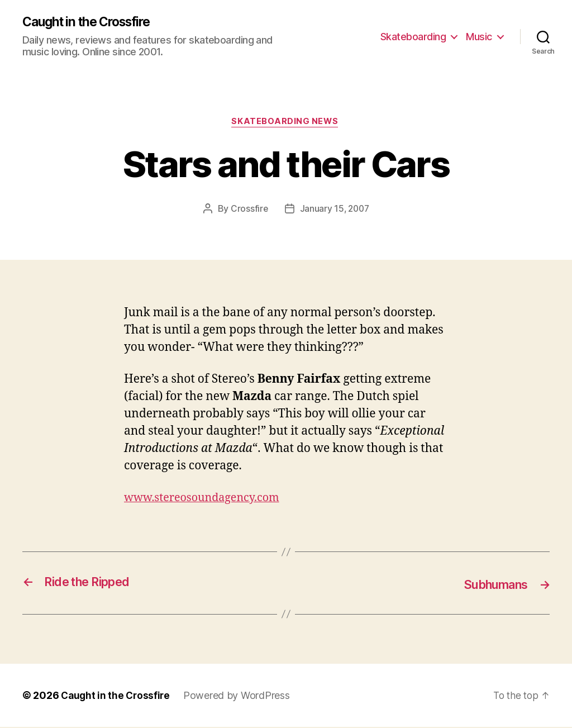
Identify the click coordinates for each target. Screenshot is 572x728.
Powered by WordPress (240, 696)
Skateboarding (413, 37)
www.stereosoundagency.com (207, 500)
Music (479, 37)
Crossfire (248, 211)
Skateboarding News (286, 123)
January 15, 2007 (335, 211)
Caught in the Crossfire (92, 22)
